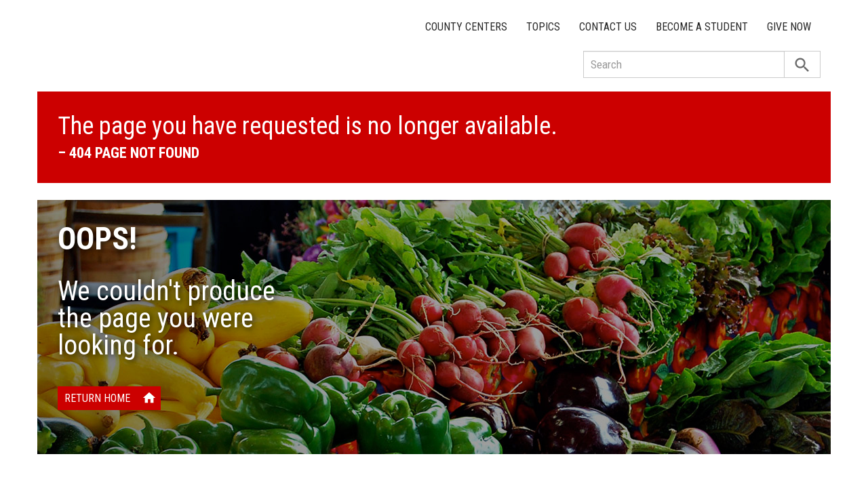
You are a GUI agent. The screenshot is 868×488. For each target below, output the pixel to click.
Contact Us (608, 27)
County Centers (466, 27)
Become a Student (702, 27)
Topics (543, 27)
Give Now (789, 27)
